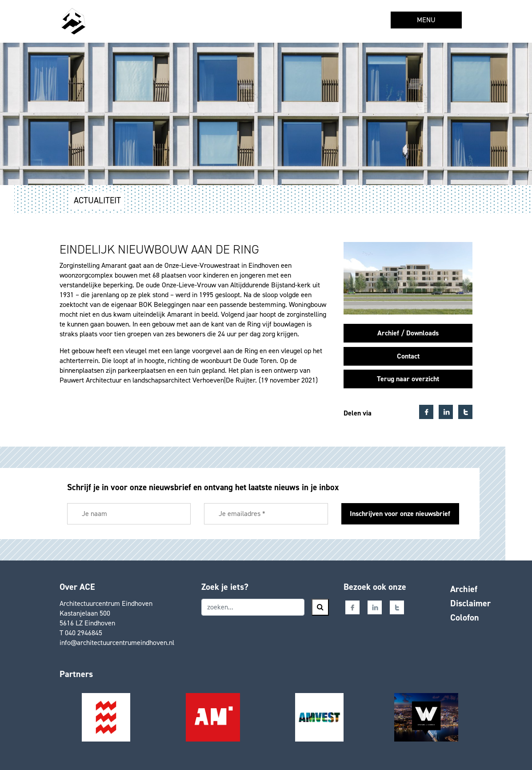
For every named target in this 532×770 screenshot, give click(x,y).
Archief (464, 589)
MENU (426, 20)
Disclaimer (470, 603)
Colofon (465, 617)
